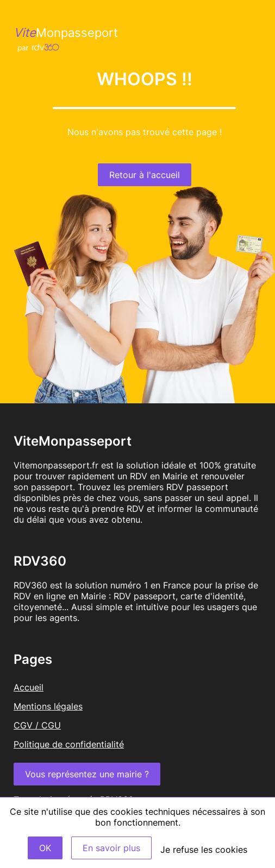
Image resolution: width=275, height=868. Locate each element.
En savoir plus (111, 848)
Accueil (29, 687)
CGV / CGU (37, 725)
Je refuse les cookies (204, 850)
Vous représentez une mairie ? (87, 774)
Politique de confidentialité (69, 744)
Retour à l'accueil (145, 175)
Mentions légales (48, 706)
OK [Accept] (45, 848)
